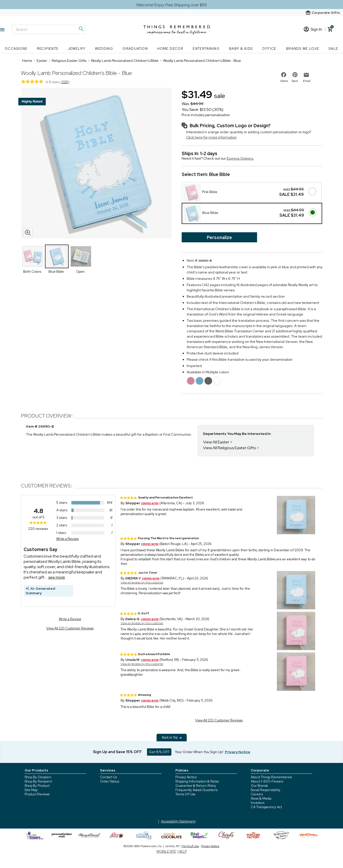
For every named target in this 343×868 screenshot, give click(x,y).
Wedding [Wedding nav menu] (104, 49)
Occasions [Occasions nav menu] (16, 49)
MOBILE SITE (166, 852)
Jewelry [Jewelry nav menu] (77, 49)
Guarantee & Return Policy (196, 786)
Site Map (31, 790)
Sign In (313, 29)
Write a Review (67, 539)
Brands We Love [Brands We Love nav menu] (303, 49)
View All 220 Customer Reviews (70, 628)
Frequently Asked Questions (197, 790)
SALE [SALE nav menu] (333, 49)
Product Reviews (37, 794)
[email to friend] (306, 75)
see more (57, 577)
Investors (258, 803)
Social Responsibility (266, 790)
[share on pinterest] (295, 75)
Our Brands (259, 786)
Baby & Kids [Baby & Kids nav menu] (241, 49)
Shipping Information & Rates (197, 781)
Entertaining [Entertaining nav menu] (206, 49)
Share (284, 81)
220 (65, 82)
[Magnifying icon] (81, 29)
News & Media (261, 798)
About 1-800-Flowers (267, 781)
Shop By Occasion (38, 777)
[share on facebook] (284, 75)
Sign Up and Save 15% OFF (117, 752)
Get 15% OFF (159, 752)
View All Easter (216, 442)
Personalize (219, 237)
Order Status (110, 781)
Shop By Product (37, 786)
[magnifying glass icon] (28, 233)
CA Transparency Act (266, 807)
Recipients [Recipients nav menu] (48, 49)
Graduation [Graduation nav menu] (135, 49)
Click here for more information (211, 137)
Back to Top (172, 738)
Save (295, 81)
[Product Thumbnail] (33, 256)
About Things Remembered (271, 777)
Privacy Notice (186, 777)
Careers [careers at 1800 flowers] (257, 794)
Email (307, 81)
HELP (183, 852)
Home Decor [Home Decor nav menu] (170, 49)
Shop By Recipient (38, 781)
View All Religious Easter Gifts (229, 448)
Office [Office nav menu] (269, 49)
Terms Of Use (185, 794)
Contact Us (108, 777)
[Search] (48, 29)
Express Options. (240, 158)
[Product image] (96, 164)
